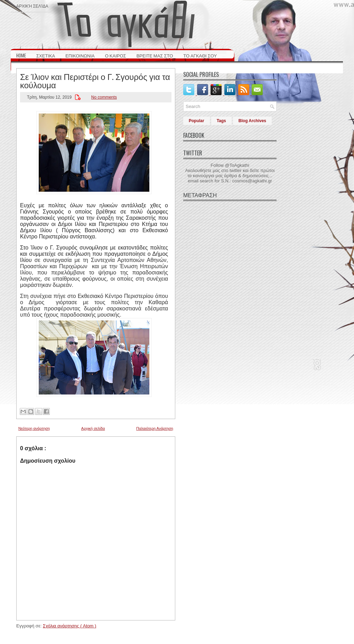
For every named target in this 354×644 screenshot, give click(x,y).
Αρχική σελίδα (32, 6)
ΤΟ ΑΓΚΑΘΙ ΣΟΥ (200, 55)
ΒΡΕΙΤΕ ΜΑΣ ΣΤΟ (155, 55)
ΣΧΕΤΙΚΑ (46, 55)
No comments (104, 97)
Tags (221, 121)
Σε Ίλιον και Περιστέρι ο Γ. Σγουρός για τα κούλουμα (95, 80)
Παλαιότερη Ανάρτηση (155, 428)
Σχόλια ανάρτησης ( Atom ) (69, 626)
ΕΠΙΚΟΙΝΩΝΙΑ (80, 55)
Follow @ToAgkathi (230, 165)
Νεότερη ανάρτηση (34, 428)
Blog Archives (252, 121)
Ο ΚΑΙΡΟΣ (116, 55)
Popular (197, 121)
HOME (21, 55)
